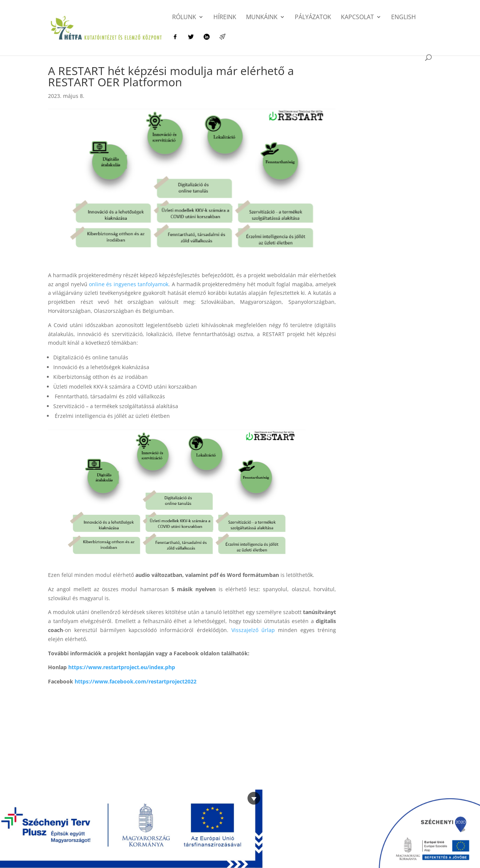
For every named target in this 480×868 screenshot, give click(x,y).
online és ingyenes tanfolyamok (129, 284)
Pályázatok (313, 18)
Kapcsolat (357, 18)
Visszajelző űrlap (253, 630)
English (403, 18)
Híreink (225, 18)
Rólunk (184, 18)
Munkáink (262, 18)
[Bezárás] (254, 798)
